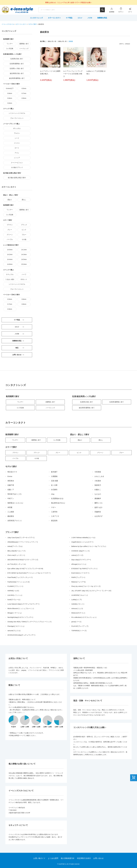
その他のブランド (17, 167)
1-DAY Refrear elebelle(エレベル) (83, 538)
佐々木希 (54, 485)
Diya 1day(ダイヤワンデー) (81, 560)
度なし (24, 200)
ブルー (24, 235)
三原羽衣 (54, 512)
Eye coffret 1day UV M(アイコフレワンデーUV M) (25, 569)
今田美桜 (98, 472)
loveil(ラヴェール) (14, 600)
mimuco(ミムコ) (77, 608)
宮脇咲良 (98, 512)
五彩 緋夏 (54, 481)
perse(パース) (76, 622)
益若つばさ (99, 507)
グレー (10, 230)
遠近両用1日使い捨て (17, 73)
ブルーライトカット (17, 118)
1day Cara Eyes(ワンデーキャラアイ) (21, 538)
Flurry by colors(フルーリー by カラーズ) (86, 586)
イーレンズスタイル (8, 24)
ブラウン (10, 225)
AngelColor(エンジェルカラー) (82, 542)
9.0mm (10, 103)
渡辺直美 (54, 521)
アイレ (17, 153)
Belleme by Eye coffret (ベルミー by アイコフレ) (89, 546)
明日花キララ (12, 472)
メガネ (90, 18)
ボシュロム (17, 128)
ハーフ (24, 274)
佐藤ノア (11, 490)
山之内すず (99, 516)
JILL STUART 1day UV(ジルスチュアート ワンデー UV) (91, 591)
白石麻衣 (54, 490)
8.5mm (24, 88)
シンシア (17, 158)
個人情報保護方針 (68, 858)
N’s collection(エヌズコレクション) (84, 617)
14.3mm (24, 254)
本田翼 (10, 507)
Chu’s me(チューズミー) (16, 555)
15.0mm (24, 264)
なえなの (98, 494)
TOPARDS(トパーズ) (79, 631)
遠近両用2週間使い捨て (17, 78)
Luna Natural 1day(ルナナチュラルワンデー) (23, 604)
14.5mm (24, 259)
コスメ (80, 18)
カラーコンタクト (54, 18)
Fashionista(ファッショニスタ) (19, 582)
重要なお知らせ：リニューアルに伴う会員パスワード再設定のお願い (68, 2)
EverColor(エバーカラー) (80, 573)
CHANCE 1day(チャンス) (80, 551)
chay (53, 494)
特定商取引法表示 (84, 858)
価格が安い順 (52, 41)
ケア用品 (69, 18)
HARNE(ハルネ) (13, 591)
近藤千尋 (11, 485)
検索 (102, 10)
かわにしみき (99, 476)
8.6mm (10, 93)
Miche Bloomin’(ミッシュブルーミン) (21, 608)
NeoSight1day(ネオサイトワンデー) (20, 617)
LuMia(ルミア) (77, 600)
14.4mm (10, 259)
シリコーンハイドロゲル (17, 113)
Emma (10, 476)
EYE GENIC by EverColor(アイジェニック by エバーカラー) (29, 573)
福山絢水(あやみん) (58, 503)
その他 (24, 239)
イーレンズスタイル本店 (22, 10)
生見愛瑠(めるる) (57, 498)
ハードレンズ (24, 49)
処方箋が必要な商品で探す (17, 178)
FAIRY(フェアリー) (78, 577)
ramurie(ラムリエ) (14, 631)
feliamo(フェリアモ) (79, 582)
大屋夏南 (54, 476)
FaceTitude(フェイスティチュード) (20, 577)
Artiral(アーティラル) (15, 546)
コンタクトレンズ (36, 18)
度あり (10, 200)
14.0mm (10, 250)
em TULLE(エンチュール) (17, 564)
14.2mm (10, 254)
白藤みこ (98, 490)
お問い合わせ (98, 858)
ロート (17, 148)
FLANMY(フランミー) (15, 586)
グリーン (10, 235)
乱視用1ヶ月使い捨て (17, 68)
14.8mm (10, 264)
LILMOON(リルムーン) (80, 595)
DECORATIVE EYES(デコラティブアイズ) (23, 560)
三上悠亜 (11, 512)
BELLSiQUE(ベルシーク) (16, 551)
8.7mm (24, 93)
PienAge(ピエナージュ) (16, 626)
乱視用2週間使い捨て (17, 64)
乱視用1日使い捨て (17, 59)
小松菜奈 (98, 481)
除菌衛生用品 (102, 18)
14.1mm (24, 250)
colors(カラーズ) (77, 555)
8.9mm (24, 98)
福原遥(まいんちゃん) (15, 503)
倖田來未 (11, 481)
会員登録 (112, 12)
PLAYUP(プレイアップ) (80, 626)
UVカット (24, 279)
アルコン (17, 133)
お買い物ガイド (39, 858)
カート (130, 12)
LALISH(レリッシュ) (15, 595)
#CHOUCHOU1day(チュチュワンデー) (21, 635)
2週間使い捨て (24, 44)
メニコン (17, 143)
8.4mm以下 (10, 88)
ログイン (121, 12)
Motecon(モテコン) (78, 613)
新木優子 (54, 472)
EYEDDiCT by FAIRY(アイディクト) (84, 569)
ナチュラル (10, 274)
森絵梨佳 (11, 516)
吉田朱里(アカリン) (14, 521)
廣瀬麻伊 (98, 498)
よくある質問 (53, 858)
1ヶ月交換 (10, 49)
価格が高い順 (62, 41)
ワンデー (10, 44)
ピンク (24, 230)
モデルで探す (33, 24)
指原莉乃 (98, 485)
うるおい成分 (10, 279)
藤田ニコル (99, 503)
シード (17, 138)
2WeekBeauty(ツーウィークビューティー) (23, 542)
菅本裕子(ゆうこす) (14, 494)
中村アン (11, 498)
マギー (53, 507)
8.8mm (10, 98)
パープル (10, 239)
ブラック (24, 225)
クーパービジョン (17, 163)
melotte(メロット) (78, 604)
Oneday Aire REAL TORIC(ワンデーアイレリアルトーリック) (29, 622)
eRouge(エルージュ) (79, 564)
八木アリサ (55, 516)
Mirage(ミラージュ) (15, 613)
